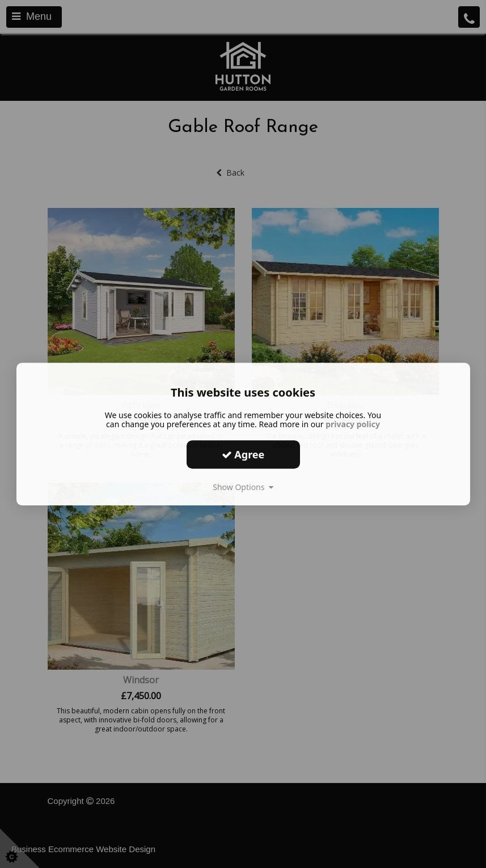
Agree (243, 454)
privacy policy (353, 424)
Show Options (243, 487)
